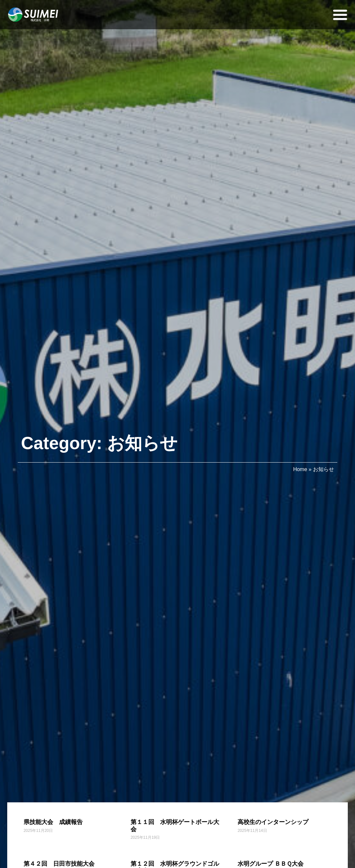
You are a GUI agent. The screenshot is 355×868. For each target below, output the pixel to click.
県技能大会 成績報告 (53, 822)
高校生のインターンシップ (273, 822)
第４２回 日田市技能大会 (59, 864)
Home (300, 469)
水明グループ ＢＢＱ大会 (271, 864)
